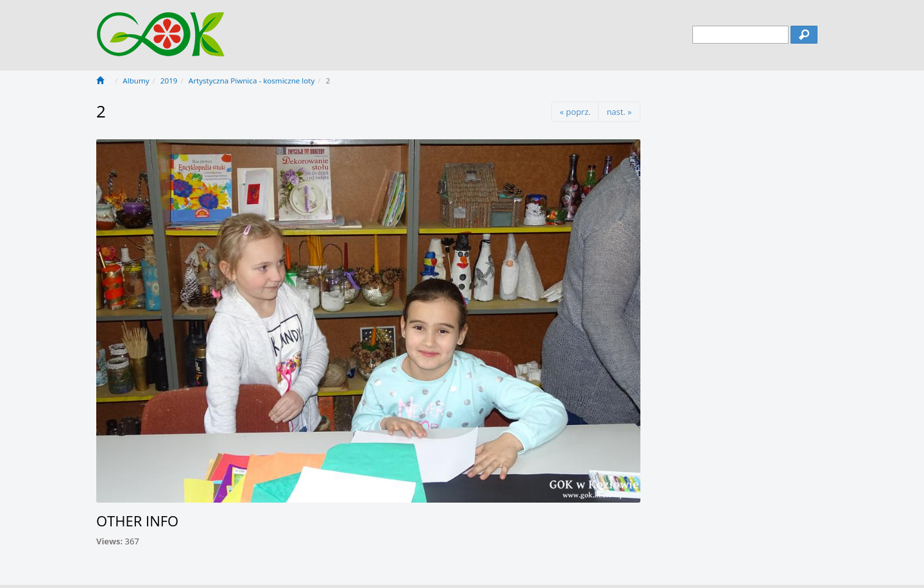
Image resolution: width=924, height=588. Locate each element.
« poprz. (575, 112)
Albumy (136, 81)
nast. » (619, 112)
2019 (169, 81)
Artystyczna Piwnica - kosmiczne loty (252, 81)
